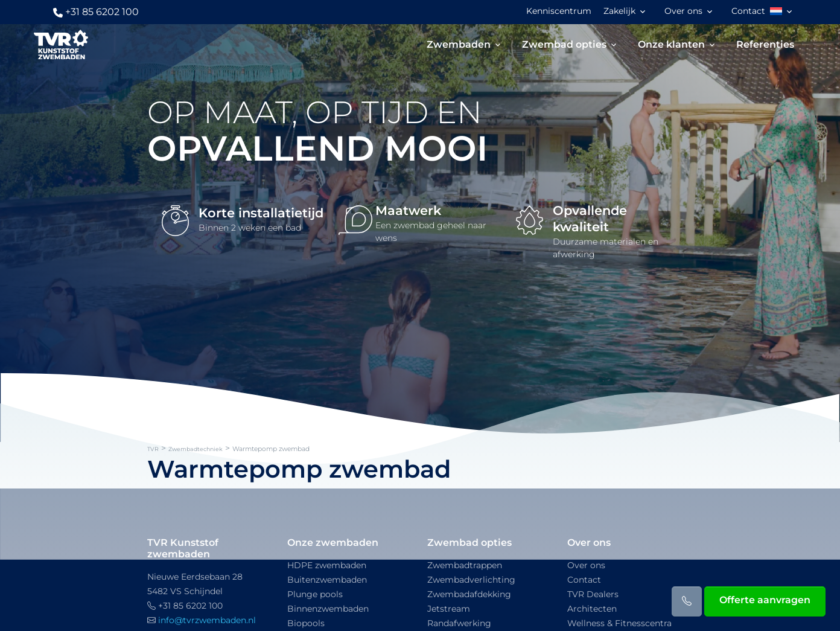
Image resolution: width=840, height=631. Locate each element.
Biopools (306, 623)
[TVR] (61, 44)
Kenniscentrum (559, 11)
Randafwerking (459, 623)
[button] (782, 11)
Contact (748, 11)
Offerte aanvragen (765, 600)
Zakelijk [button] (619, 11)
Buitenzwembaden (327, 580)
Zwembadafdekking (469, 594)
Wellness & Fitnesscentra (619, 623)
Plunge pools (315, 594)
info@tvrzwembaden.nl (207, 620)
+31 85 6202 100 (96, 12)
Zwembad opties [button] (564, 44)
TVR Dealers (593, 594)
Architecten (592, 609)
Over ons (586, 565)
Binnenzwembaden (328, 609)
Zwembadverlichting (471, 580)
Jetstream (449, 609)
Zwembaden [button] (459, 44)
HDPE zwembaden (327, 565)
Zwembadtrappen (465, 565)
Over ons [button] (683, 11)
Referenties (765, 44)
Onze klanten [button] (671, 44)
